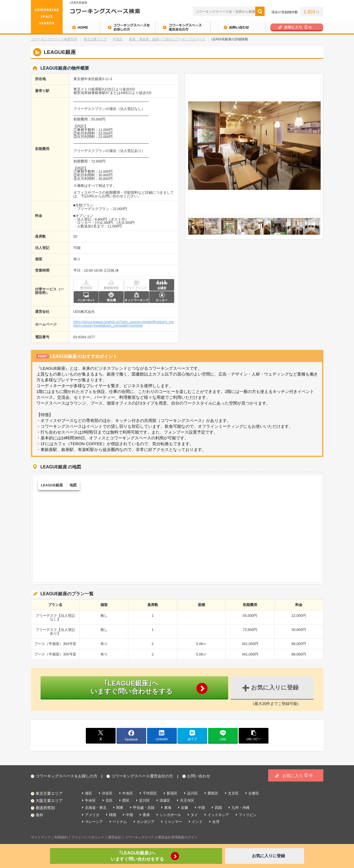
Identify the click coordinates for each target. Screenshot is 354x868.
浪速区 (165, 800)
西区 (126, 800)
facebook (131, 735)
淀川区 (144, 800)
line (223, 735)
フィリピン (248, 815)
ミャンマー (173, 822)
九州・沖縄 (240, 808)
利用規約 (61, 837)
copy (254, 735)
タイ (194, 815)
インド (197, 822)
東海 (168, 808)
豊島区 (213, 793)
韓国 (113, 815)
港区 (89, 793)
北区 (109, 800)
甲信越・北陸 (144, 808)
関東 (120, 808)
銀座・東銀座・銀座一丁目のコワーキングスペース (167, 39)
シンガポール (170, 815)
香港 (146, 815)
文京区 (233, 793)
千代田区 (150, 793)
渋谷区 (107, 793)
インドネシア (218, 815)
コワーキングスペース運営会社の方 (183, 27)
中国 (201, 808)
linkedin (162, 735)
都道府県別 (45, 808)
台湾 (216, 822)
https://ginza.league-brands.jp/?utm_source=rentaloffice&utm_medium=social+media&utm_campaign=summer (124, 324)
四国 (218, 808)
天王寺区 (187, 800)
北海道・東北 (96, 808)
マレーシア (94, 822)
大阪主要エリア (49, 801)
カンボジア (146, 822)
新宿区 (172, 793)
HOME (65, 27)
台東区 (254, 793)
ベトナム (120, 822)
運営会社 (115, 837)
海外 (39, 815)
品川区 (192, 793)
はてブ (192, 735)
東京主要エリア (95, 39)
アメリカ (92, 815)
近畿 (185, 808)
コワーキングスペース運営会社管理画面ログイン (161, 837)
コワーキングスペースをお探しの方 (127, 27)
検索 (260, 11)
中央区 (118, 39)
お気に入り (298, 775)
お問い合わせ (238, 27)
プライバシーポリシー (88, 837)
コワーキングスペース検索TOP (54, 39)
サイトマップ (41, 837)
